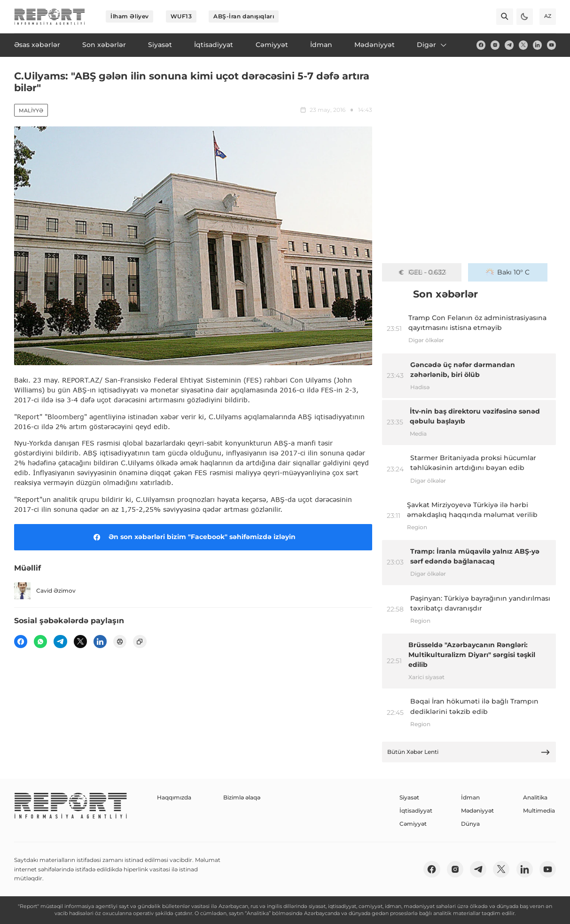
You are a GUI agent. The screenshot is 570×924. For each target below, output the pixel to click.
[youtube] (551, 45)
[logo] (50, 17)
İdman (470, 797)
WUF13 (181, 16)
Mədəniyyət (477, 810)
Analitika (535, 797)
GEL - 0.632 (422, 272)
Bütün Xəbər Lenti (469, 752)
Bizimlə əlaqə (242, 797)
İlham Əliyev (130, 16)
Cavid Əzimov (45, 591)
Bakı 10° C (508, 272)
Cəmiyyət (413, 824)
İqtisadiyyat (416, 810)
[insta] (495, 45)
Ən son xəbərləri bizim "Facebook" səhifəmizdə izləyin (193, 537)
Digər (432, 45)
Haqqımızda (174, 797)
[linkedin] (537, 45)
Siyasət (409, 797)
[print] (120, 642)
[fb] (481, 45)
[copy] (140, 642)
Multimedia (539, 810)
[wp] (40, 642)
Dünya (470, 824)
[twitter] (523, 45)
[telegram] (509, 45)
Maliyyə (31, 110)
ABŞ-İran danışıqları (244, 16)
